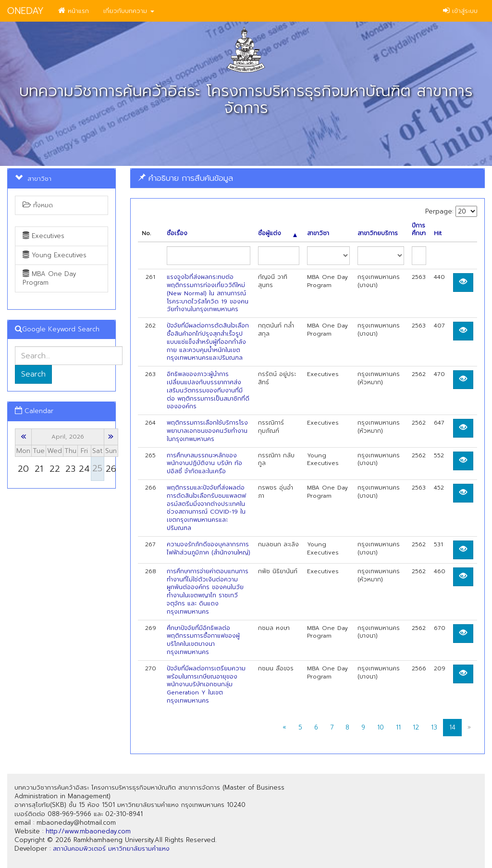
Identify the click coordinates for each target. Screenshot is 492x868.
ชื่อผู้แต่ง (277, 233)
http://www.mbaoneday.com (88, 831)
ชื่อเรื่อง (177, 233)
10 (381, 727)
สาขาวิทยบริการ (378, 233)
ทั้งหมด (38, 205)
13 (434, 727)
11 (398, 727)
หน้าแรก (74, 11)
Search (33, 374)
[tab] (307, 178)
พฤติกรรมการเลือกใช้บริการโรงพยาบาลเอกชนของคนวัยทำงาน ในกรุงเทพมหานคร (207, 431)
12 (416, 727)
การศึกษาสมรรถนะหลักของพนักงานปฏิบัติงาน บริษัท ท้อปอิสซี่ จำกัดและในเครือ (204, 464)
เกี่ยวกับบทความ (129, 11)
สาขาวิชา (318, 233)
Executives (43, 236)
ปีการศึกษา (419, 230)
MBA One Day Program (49, 278)
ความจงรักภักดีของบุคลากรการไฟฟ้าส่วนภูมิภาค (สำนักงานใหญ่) (209, 548)
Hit (438, 233)
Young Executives (55, 255)
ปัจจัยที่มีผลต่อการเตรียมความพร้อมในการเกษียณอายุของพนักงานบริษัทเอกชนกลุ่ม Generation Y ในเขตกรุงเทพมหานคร (206, 685)
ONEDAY (25, 11)
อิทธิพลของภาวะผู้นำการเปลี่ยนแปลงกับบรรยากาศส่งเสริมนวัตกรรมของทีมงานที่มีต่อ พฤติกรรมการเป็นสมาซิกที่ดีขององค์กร (208, 390)
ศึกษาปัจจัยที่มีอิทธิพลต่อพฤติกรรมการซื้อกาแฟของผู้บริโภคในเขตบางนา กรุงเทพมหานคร (203, 640)
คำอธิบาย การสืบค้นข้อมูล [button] (185, 178)
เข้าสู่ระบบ (460, 11)
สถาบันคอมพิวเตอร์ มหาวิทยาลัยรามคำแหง (111, 849)
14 (452, 727)
